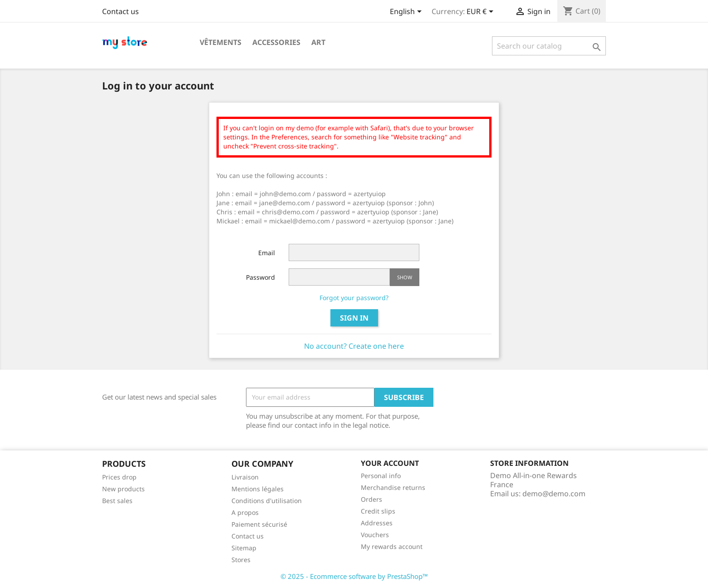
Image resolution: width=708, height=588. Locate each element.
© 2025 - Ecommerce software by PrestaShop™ (354, 576)
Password (261, 277)
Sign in (354, 318)
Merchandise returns (393, 487)
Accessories (276, 42)
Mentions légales (258, 489)
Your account (390, 463)
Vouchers (375, 535)
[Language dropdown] (407, 12)
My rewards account (392, 546)
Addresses (377, 523)
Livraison (245, 477)
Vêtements (221, 42)
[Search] (549, 46)
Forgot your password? (354, 298)
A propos (245, 512)
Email (267, 253)
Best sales (117, 501)
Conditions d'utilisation (267, 501)
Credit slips (378, 511)
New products (123, 489)
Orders (371, 499)
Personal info (381, 476)
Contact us (120, 11)
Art (318, 42)
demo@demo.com (554, 494)
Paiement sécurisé (259, 524)
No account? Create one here (354, 346)
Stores (241, 560)
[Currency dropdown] (482, 12)
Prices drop (119, 477)
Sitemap (244, 548)
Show (405, 277)
